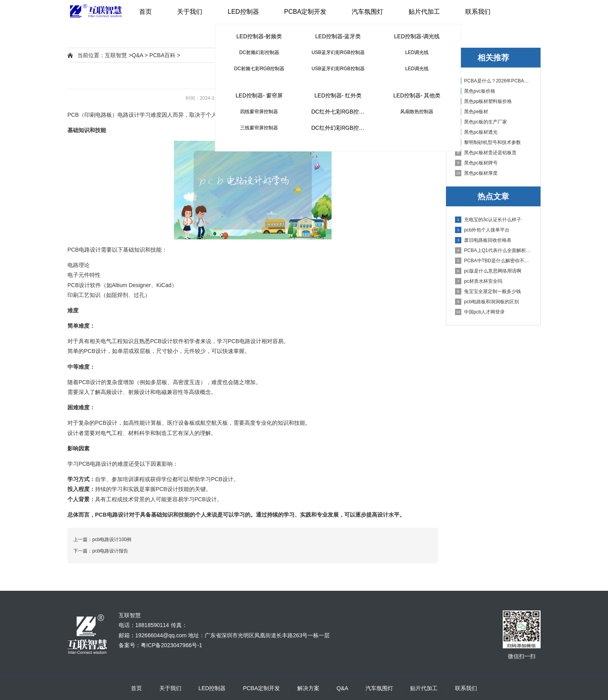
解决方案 (308, 688)
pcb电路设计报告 (110, 551)
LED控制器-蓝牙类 (338, 36)
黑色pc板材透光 (476, 132)
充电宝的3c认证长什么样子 (488, 220)
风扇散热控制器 (417, 112)
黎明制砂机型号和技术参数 (488, 142)
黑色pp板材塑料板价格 (483, 101)
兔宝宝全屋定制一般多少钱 (488, 291)
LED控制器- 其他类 (417, 95)
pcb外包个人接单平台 (482, 230)
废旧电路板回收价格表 (483, 240)
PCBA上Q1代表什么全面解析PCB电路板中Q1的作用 (494, 250)
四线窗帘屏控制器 (259, 112)
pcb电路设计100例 (112, 539)
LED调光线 (417, 52)
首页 (145, 12)
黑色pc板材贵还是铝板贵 (486, 153)
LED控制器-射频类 (259, 36)
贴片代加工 (424, 12)
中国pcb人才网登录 (480, 312)
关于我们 (190, 12)
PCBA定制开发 (306, 12)
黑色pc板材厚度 (476, 173)
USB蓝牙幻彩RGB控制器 (338, 52)
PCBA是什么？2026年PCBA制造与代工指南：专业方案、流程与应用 (494, 81)
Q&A (137, 55)
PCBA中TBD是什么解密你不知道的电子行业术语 (494, 261)
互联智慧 (116, 55)
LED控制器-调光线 (417, 36)
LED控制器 (243, 12)
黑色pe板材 (472, 112)
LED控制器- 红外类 (338, 95)
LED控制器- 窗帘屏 (259, 95)
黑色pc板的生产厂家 (481, 122)
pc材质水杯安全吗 (479, 281)
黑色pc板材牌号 (476, 163)
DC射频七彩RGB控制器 (259, 69)
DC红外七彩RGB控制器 (340, 112)
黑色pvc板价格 (475, 91)
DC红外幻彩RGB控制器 (340, 128)
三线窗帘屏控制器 (259, 128)
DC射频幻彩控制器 (259, 52)
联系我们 (478, 12)
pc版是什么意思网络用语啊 (488, 271)
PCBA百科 (162, 55)
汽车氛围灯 (367, 12)
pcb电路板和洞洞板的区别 (487, 302)
